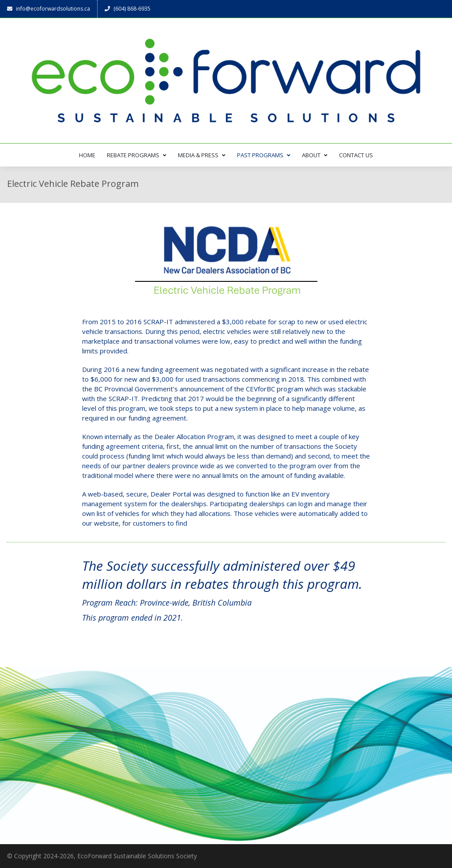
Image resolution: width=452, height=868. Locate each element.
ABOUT (315, 155)
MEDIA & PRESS (202, 155)
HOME (87, 155)
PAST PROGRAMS (264, 155)
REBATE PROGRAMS (137, 155)
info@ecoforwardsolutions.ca (49, 9)
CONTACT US (356, 155)
